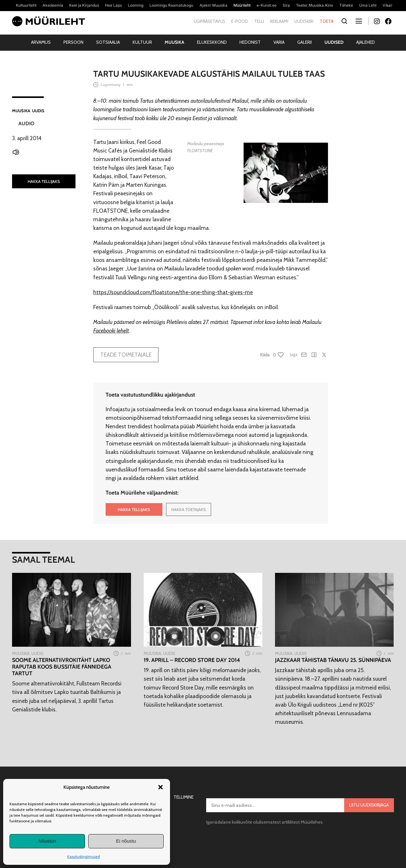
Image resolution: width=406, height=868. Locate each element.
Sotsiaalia (108, 42)
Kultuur (142, 42)
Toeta (327, 21)
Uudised (334, 42)
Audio (26, 123)
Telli (259, 21)
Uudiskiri (304, 21)
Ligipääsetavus (210, 21)
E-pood (240, 21)
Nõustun (47, 841)
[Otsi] (345, 21)
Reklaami (279, 21)
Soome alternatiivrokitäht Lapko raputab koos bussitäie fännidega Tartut (62, 667)
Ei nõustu (126, 841)
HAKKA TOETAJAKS (189, 509)
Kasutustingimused (84, 856)
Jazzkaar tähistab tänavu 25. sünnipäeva (333, 660)
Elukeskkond (212, 42)
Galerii (304, 42)
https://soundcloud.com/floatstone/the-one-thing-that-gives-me (173, 292)
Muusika (174, 42)
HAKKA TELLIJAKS (44, 181)
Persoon (73, 42)
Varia (279, 42)
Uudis (38, 111)
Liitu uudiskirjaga (369, 805)
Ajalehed (366, 42)
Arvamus (41, 42)
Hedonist (250, 42)
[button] (160, 787)
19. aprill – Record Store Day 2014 (192, 660)
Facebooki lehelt (111, 330)
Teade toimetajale (126, 355)
